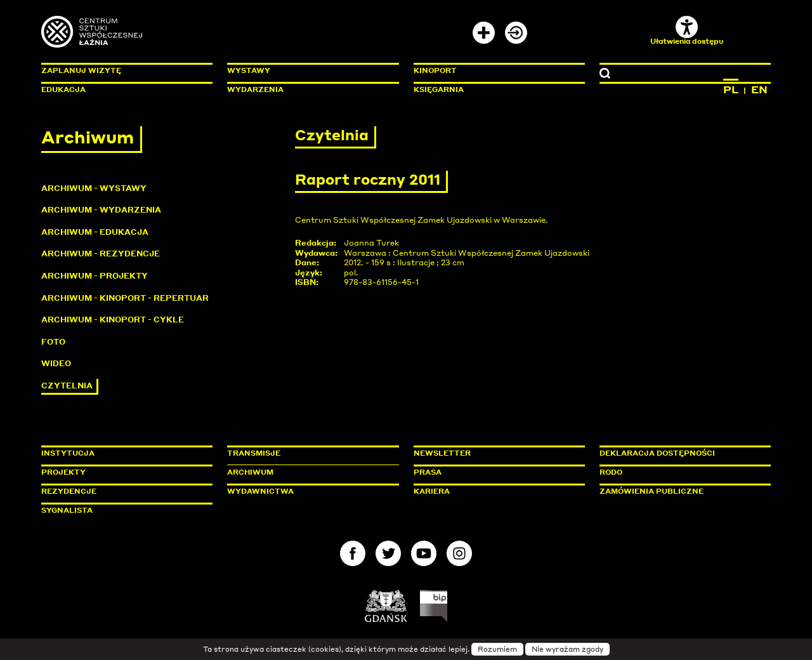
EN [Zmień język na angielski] (759, 89)
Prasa (428, 472)
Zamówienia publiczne (680, 491)
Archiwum (250, 472)
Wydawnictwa (260, 491)
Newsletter (442, 453)
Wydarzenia (255, 89)
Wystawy (249, 70)
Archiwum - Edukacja (95, 232)
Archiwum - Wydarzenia (101, 210)
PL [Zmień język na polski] (731, 89)
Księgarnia (439, 89)
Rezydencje (69, 491)
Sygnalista (67, 510)
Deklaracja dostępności (657, 453)
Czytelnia (67, 386)
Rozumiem (497, 649)
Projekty (63, 472)
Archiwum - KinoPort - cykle (113, 320)
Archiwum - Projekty (95, 276)
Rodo (611, 472)
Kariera (432, 491)
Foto (53, 342)
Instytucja (68, 453)
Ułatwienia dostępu (687, 31)
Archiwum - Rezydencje (101, 254)
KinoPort (435, 70)
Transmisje (308, 453)
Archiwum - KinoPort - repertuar (125, 298)
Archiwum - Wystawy (94, 188)
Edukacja (63, 89)
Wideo (56, 363)
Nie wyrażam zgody (567, 649)
